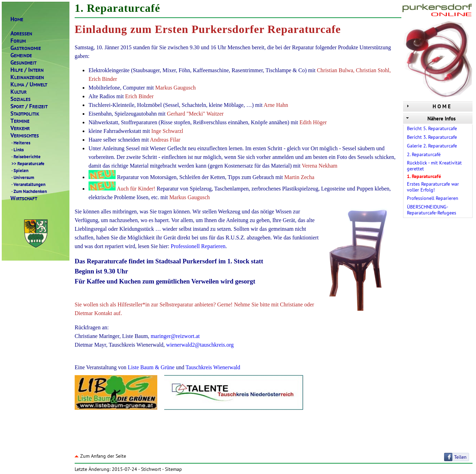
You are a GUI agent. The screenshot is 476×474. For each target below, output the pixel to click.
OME (17, 19)
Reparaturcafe (27, 163)
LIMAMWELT (29, 84)
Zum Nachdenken (29, 191)
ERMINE (20, 121)
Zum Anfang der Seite (100, 456)
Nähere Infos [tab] (430, 118)
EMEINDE (21, 55)
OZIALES (20, 99)
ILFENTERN (27, 70)
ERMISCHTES (25, 136)
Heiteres (20, 143)
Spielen (19, 170)
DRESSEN (21, 33)
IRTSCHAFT (24, 198)
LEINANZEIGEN (27, 77)
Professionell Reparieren (433, 198)
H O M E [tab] (428, 106)
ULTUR (19, 92)
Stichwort (151, 469)
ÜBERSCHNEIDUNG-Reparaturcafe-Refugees (432, 210)
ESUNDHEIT (23, 63)
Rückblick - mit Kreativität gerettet (434, 166)
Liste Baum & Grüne (151, 367)
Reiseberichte (26, 156)
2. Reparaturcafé (424, 154)
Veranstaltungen (28, 184)
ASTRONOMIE (26, 48)
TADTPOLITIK (25, 114)
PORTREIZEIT (29, 106)
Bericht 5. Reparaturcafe (432, 128)
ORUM (18, 41)
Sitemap (173, 469)
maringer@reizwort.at (175, 336)
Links (17, 150)
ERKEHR (20, 128)
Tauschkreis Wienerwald (213, 367)
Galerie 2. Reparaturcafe (432, 146)
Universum (22, 177)
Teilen (460, 457)
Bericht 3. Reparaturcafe (432, 137)
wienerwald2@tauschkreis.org (200, 345)
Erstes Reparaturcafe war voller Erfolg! (433, 187)
